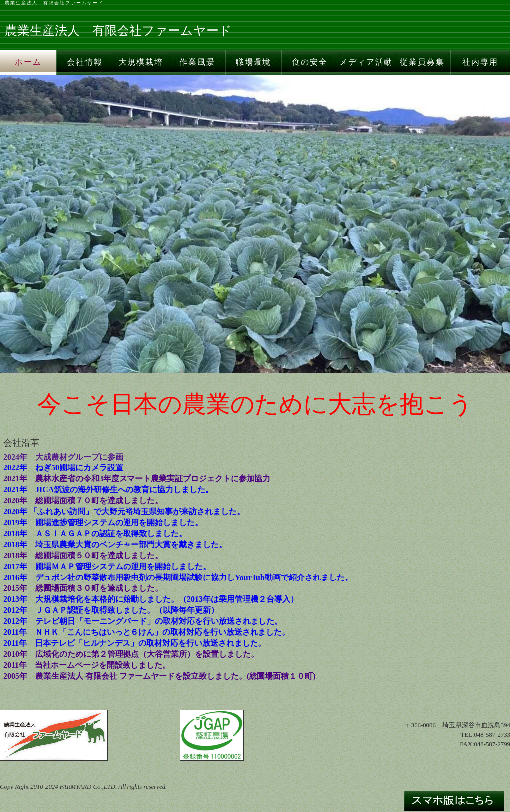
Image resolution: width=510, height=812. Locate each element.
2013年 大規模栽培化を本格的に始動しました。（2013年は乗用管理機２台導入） (151, 599)
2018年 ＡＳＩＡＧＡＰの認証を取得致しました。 (95, 533)
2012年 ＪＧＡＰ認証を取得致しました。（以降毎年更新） (111, 610)
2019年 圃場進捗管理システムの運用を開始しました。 (103, 522)
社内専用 (480, 62)
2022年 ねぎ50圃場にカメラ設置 (63, 468)
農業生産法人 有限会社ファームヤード (54, 3)
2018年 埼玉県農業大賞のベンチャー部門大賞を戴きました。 (115, 544)
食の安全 (310, 62)
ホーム (28, 62)
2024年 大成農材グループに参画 (63, 457)
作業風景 (197, 62)
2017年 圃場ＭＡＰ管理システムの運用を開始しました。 (107, 566)
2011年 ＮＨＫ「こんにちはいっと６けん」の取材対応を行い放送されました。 (147, 632)
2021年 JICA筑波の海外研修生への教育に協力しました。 (108, 490)
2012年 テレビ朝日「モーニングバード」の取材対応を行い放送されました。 (143, 621)
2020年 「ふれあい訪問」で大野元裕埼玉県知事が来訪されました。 (124, 512)
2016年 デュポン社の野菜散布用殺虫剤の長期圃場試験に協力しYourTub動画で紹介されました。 (178, 577)
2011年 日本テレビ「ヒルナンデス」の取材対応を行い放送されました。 (135, 643)
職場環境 (254, 62)
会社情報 (85, 62)
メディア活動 (366, 62)
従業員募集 (422, 62)
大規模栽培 (141, 62)
